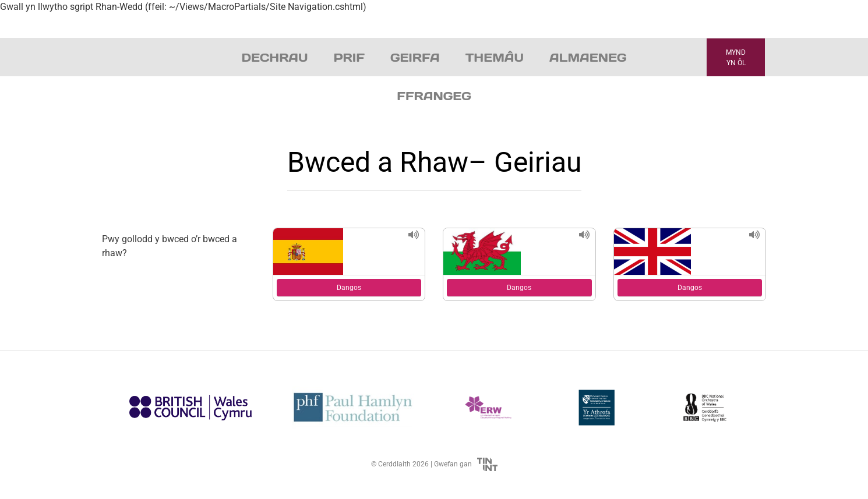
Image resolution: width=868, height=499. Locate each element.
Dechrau (275, 58)
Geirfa (415, 58)
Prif (349, 58)
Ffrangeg (434, 96)
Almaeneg (588, 58)
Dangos (349, 288)
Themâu (495, 58)
